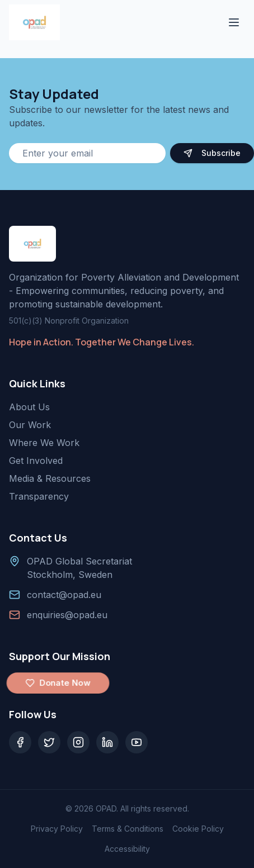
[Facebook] (20, 742)
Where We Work (44, 443)
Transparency (39, 496)
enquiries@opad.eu (67, 615)
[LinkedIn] (107, 742)
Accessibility (127, 849)
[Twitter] (49, 742)
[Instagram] (78, 742)
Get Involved (36, 461)
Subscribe (212, 153)
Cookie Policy (198, 829)
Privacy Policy (57, 829)
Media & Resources (50, 478)
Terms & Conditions (128, 829)
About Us (29, 407)
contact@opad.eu (64, 595)
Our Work (30, 425)
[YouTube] (137, 742)
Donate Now (58, 683)
